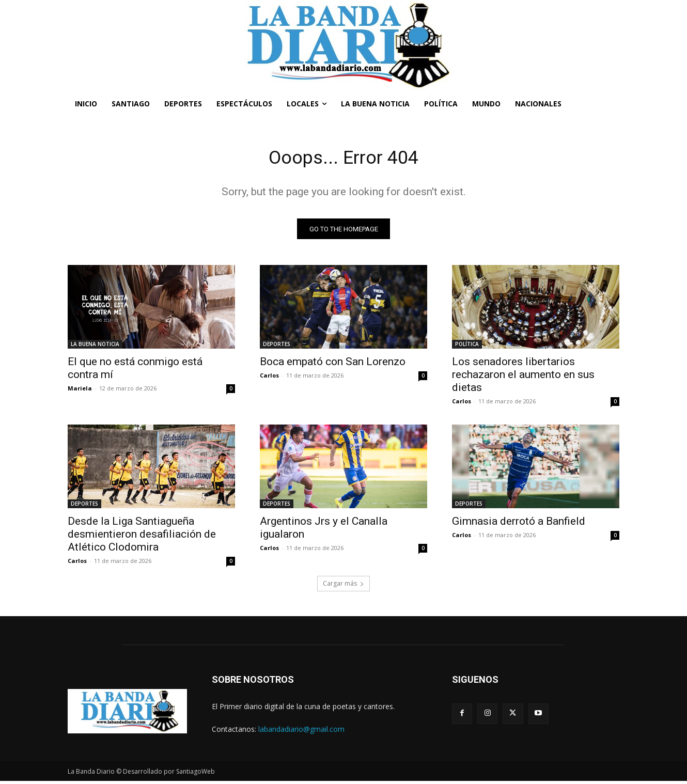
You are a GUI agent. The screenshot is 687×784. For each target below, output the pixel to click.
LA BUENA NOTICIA (95, 347)
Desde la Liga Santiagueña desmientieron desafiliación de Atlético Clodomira (142, 537)
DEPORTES (277, 347)
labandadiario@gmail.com (301, 732)
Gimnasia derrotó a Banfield (519, 524)
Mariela (80, 391)
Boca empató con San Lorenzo (333, 365)
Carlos (269, 378)
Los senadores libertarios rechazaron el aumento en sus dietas (523, 378)
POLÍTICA (467, 347)
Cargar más (343, 586)
